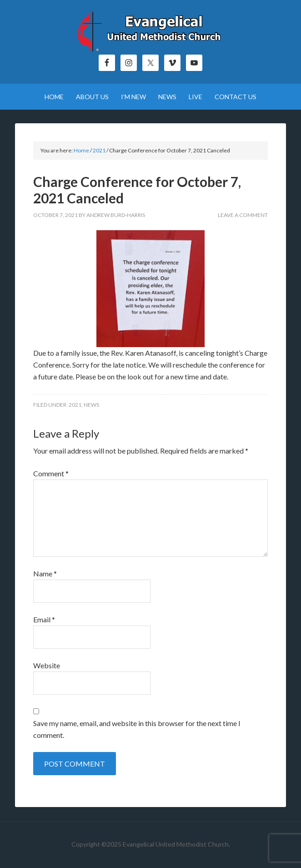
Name (45, 573)
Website (47, 665)
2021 (75, 405)
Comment (51, 473)
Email (44, 619)
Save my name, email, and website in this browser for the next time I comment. (137, 729)
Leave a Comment (243, 215)
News (91, 405)
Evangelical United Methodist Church (150, 32)
